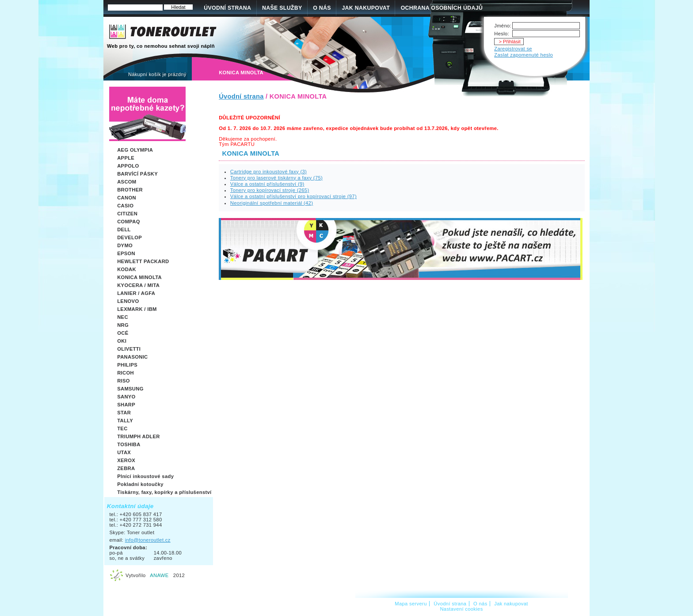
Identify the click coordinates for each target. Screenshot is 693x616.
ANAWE (159, 575)
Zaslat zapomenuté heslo (524, 55)
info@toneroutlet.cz (148, 540)
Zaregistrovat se (513, 49)
